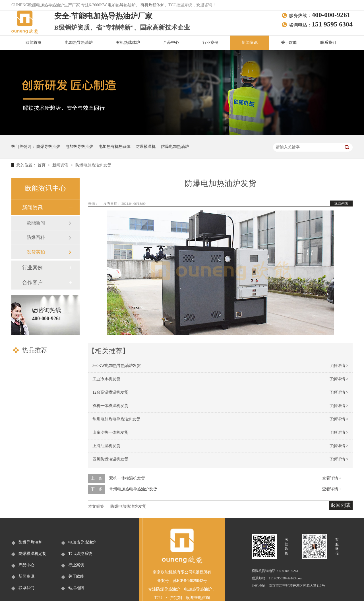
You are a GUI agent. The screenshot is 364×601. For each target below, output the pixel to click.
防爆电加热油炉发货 (93, 165)
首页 (42, 165)
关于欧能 (289, 43)
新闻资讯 (250, 43)
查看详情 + (332, 478)
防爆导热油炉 (48, 147)
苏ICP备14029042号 (190, 581)
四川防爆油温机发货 (110, 459)
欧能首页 (34, 43)
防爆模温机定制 (32, 554)
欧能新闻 (36, 223)
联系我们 (328, 43)
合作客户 (32, 282)
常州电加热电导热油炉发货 (116, 419)
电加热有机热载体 (115, 147)
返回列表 (341, 203)
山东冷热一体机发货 (110, 432)
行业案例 (210, 43)
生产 (170, 598)
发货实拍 (36, 252)
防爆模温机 (146, 147)
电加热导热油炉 (122, 5)
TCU (158, 598)
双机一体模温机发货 (110, 406)
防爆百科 (36, 237)
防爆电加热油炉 (175, 147)
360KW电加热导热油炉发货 (117, 366)
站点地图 (76, 588)
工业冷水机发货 (106, 379)
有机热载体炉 (152, 5)
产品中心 (171, 43)
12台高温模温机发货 (110, 392)
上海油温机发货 (106, 446)
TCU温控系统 (80, 554)
